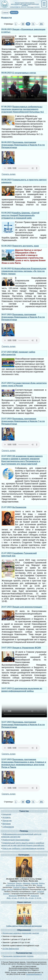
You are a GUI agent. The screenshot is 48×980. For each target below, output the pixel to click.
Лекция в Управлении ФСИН (27, 648)
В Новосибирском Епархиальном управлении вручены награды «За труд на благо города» (24, 271)
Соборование (8, 827)
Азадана (16, 887)
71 (33, 24)
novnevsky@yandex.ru (34, 974)
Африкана (26, 883)
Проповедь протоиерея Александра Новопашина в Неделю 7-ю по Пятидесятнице (23, 421)
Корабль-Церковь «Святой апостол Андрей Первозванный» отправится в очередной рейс (20, 215)
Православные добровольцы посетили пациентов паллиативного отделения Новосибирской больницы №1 (23, 109)
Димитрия (35, 896)
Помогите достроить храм (26, 246)
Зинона (42, 883)
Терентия (11, 883)
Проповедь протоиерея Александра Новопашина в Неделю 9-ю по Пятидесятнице (23, 145)
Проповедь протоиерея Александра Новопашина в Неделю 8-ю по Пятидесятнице (23, 317)
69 (23, 24)
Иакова (39, 885)
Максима (35, 883)
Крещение (7, 814)
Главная (5, 12)
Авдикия (24, 887)
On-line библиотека (11, 949)
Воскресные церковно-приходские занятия (21, 933)
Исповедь (7, 817)
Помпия (19, 883)
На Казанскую (19, 507)
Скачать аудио (9, 174)
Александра (10, 885)
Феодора (19, 885)
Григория (41, 892)
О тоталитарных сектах (24, 73)
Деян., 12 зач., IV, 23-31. (16, 898)
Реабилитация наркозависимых (16, 840)
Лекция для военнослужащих (27, 607)
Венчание (7, 824)
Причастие (7, 821)
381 (41, 24)
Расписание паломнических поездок (18, 956)
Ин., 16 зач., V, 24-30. (33, 898)
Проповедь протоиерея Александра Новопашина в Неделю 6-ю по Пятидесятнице (23, 725)
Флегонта (13, 896)
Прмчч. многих (7, 889)
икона (6, 894)
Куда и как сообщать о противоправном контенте (23, 848)
